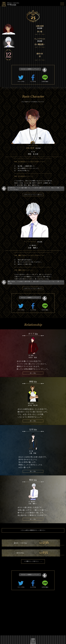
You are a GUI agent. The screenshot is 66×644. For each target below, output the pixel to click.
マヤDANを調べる (14, 625)
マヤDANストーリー (27, 621)
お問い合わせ (27, 634)
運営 (10, 631)
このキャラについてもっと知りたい (33, 195)
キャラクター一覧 (27, 626)
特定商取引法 (27, 631)
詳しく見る (33, 373)
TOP (10, 620)
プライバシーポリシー (15, 634)
